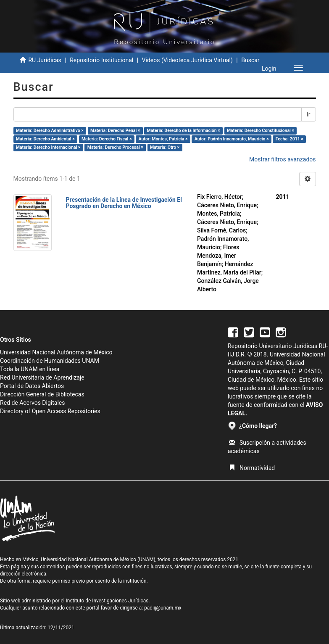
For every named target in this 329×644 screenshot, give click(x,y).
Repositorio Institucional (101, 60)
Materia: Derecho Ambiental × (45, 139)
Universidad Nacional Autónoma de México (56, 352)
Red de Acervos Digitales (32, 403)
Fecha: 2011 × (290, 139)
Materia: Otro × (165, 147)
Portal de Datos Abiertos (32, 386)
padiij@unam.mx (163, 608)
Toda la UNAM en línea (30, 369)
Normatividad (252, 468)
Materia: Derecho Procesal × (115, 147)
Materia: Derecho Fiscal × (107, 139)
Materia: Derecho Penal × (115, 131)
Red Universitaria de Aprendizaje (42, 377)
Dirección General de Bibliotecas (42, 394)
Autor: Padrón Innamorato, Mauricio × (232, 139)
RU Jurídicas (45, 60)
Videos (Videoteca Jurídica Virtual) (187, 60)
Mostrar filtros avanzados (283, 159)
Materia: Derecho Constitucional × (261, 131)
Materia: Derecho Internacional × (48, 147)
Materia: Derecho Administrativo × (50, 131)
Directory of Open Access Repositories (50, 411)
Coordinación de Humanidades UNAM (50, 361)
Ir (309, 114)
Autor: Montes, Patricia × (163, 139)
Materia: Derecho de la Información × (184, 131)
